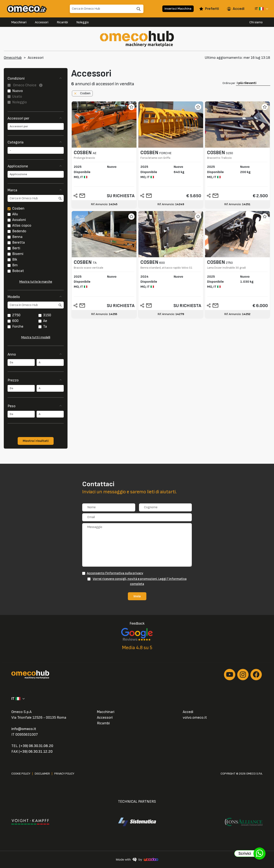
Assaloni (19, 220)
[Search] (107, 9)
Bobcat (18, 271)
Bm (15, 265)
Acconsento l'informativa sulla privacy (115, 573)
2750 (16, 315)
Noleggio (83, 22)
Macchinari (19, 22)
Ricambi (62, 22)
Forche (18, 326)
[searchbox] (36, 126)
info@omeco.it (24, 729)
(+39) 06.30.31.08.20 (36, 746)
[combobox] (36, 126)
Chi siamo (256, 22)
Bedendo (19, 231)
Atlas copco (22, 225)
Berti (16, 248)
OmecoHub (13, 58)
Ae (45, 321)
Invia (137, 596)
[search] (36, 198)
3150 (47, 315)
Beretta (19, 242)
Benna (17, 237)
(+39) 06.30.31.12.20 (36, 752)
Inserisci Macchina (178, 9)
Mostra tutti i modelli (36, 337)
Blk (15, 259)
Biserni (18, 254)
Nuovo (18, 91)
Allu (15, 214)
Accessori (42, 22)
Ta (45, 326)
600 (15, 321)
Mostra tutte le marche (36, 282)
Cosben (18, 208)
